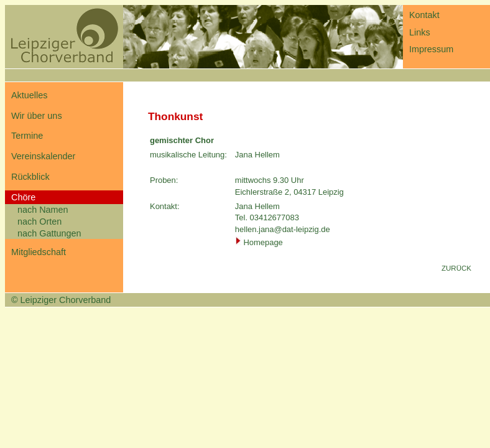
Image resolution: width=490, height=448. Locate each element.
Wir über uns (37, 116)
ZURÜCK (456, 268)
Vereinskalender (43, 156)
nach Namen (43, 210)
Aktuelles (29, 95)
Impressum (431, 49)
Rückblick (30, 177)
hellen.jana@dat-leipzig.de (283, 229)
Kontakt (424, 15)
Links (420, 32)
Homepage (263, 242)
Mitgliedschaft (39, 252)
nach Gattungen (49, 233)
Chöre (23, 197)
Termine (27, 136)
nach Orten (39, 222)
